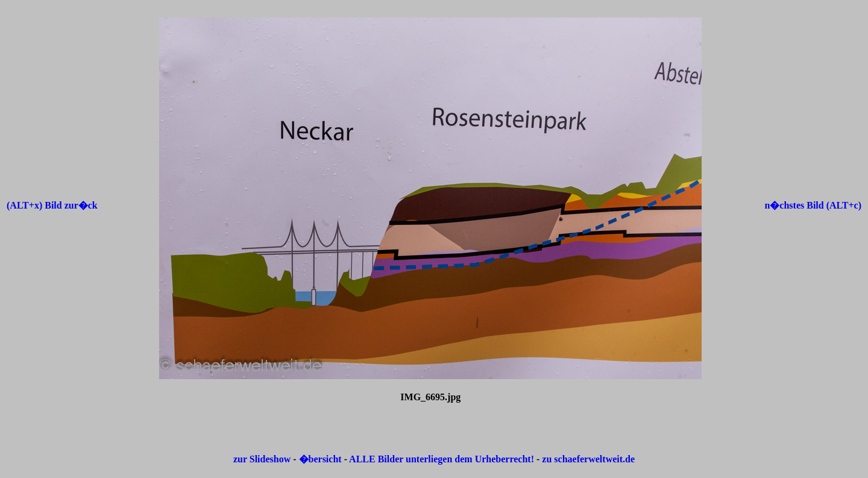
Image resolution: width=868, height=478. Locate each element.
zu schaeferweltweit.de (588, 459)
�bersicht (322, 459)
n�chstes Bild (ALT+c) (813, 205)
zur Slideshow (262, 459)
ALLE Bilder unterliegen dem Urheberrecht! (442, 459)
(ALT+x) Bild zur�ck (52, 205)
